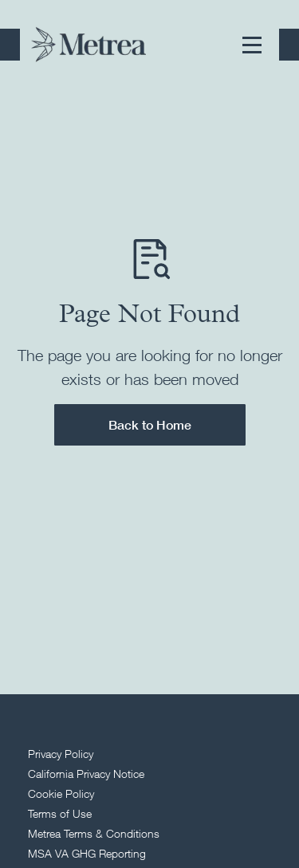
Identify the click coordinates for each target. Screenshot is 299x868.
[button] (252, 45)
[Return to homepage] (89, 44)
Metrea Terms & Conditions (94, 833)
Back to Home (150, 425)
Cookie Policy (61, 793)
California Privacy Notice (86, 774)
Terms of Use (60, 813)
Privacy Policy (61, 754)
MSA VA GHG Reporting (87, 853)
